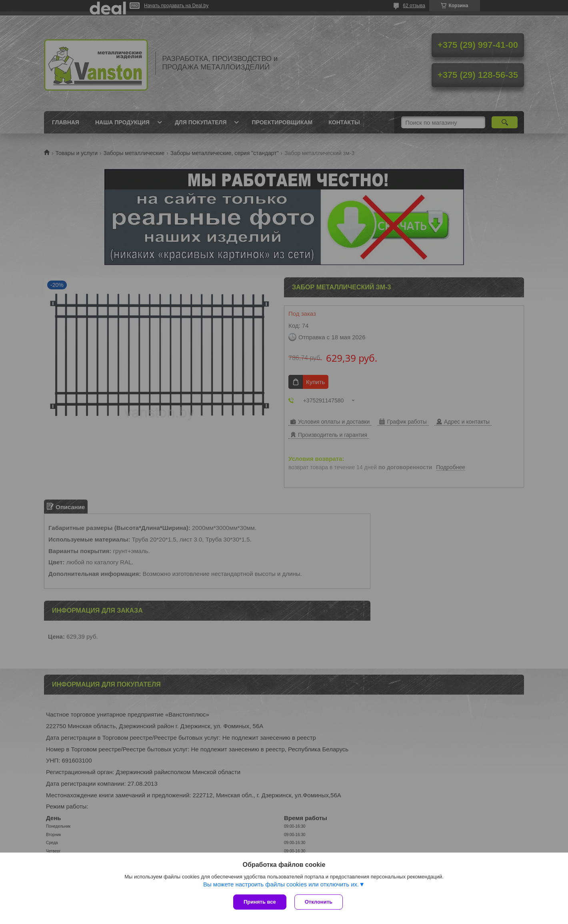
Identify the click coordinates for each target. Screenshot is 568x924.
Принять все (260, 902)
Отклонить (319, 902)
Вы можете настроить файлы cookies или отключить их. (281, 884)
